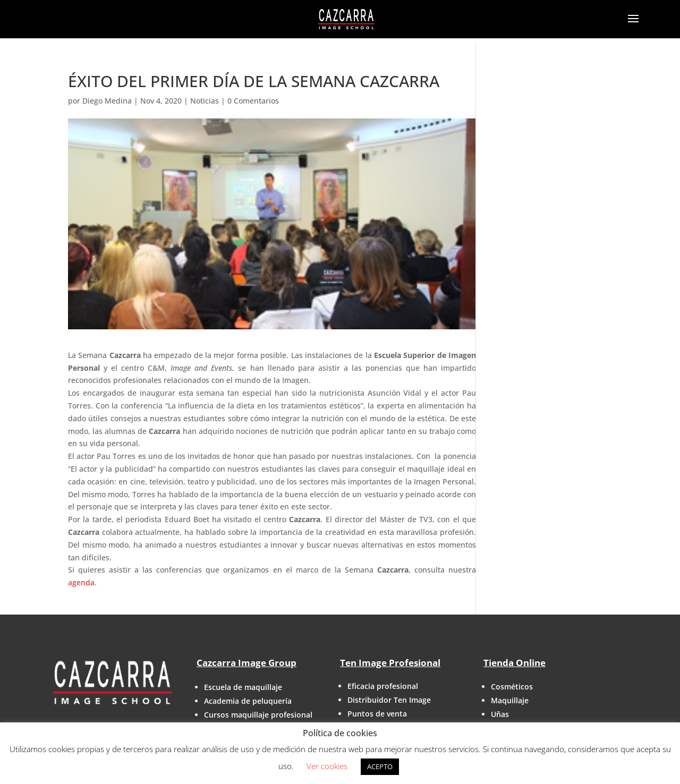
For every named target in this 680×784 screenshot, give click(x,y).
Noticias (205, 101)
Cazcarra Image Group (246, 663)
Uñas (500, 714)
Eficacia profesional (383, 686)
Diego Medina (107, 101)
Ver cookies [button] (327, 766)
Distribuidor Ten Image (389, 700)
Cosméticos (512, 687)
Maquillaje (510, 700)
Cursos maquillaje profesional (258, 715)
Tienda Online (515, 663)
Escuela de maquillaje (243, 687)
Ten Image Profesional (390, 663)
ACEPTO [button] (380, 766)
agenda (81, 582)
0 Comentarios (253, 101)
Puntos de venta (377, 714)
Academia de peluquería (248, 701)
